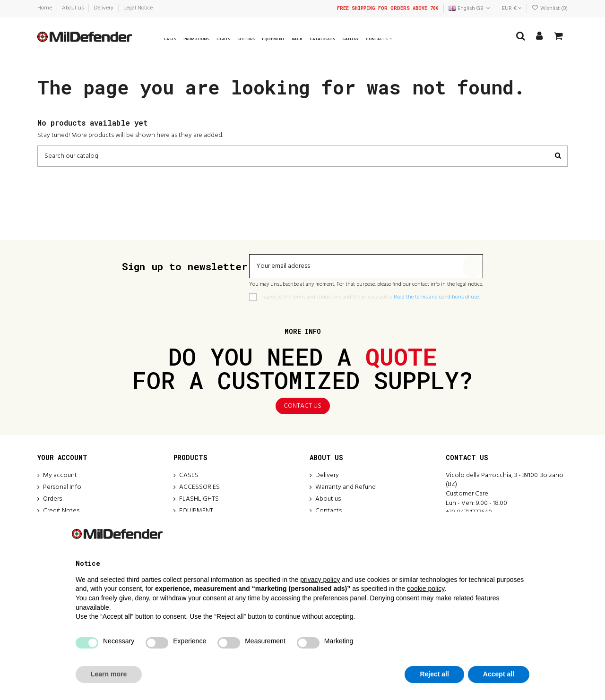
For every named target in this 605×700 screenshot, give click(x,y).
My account (60, 476)
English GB (470, 9)
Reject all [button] (434, 674)
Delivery (104, 8)
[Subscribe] (473, 266)
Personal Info (62, 487)
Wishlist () (550, 9)
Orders (52, 499)
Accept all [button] (499, 674)
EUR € (512, 9)
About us (73, 8)
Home (45, 8)
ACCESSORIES (199, 487)
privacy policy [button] (320, 580)
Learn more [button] (109, 674)
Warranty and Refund (346, 487)
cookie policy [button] (426, 589)
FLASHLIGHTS (199, 499)
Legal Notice (138, 8)
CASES (189, 476)
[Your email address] (356, 266)
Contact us (302, 406)
